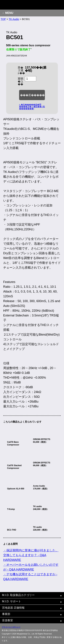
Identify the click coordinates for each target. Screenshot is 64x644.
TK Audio (14, 19)
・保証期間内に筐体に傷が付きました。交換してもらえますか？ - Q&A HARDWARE (31, 555)
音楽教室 (8, 620)
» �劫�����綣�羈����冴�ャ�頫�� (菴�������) (32, 107)
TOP (3, 19)
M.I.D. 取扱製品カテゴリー (18, 595)
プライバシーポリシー (11, 627)
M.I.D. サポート (12, 601)
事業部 (6, 614)
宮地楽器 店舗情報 (13, 608)
